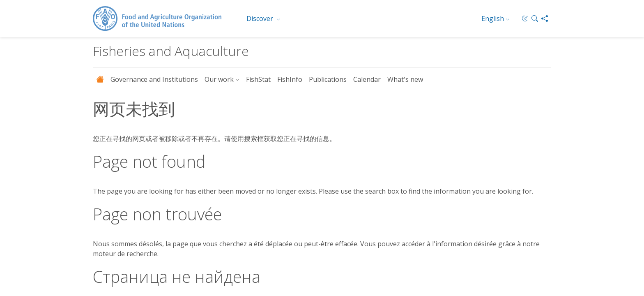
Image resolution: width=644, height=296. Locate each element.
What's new (405, 79)
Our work (219, 79)
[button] (535, 18)
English (493, 18)
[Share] (545, 18)
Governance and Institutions (154, 79)
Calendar (367, 79)
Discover (261, 18)
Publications (328, 79)
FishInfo (290, 79)
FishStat (258, 79)
